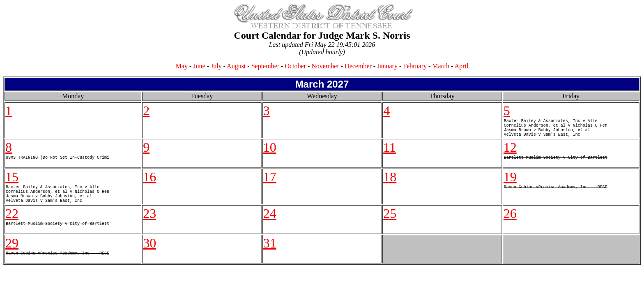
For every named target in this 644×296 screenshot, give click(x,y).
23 (149, 223)
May (182, 66)
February (415, 66)
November (325, 66)
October (295, 66)
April (462, 66)
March (441, 66)
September (265, 66)
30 (149, 253)
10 (270, 152)
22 (12, 223)
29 (12, 253)
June (199, 66)
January (387, 66)
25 (390, 223)
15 (12, 182)
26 (510, 223)
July (216, 66)
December (358, 66)
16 (149, 182)
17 (270, 182)
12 (510, 152)
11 (390, 152)
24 (270, 223)
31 (270, 253)
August (236, 66)
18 (390, 182)
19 (510, 182)
